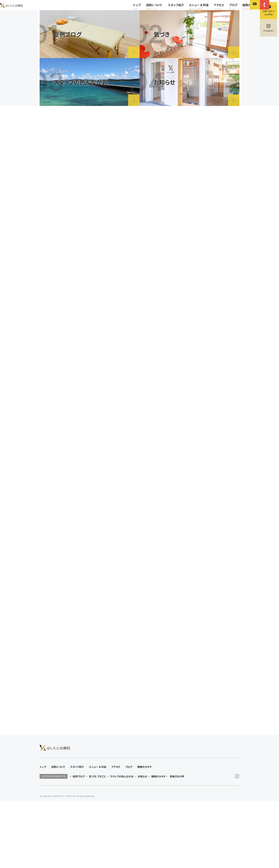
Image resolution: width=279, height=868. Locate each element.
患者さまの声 (177, 843)
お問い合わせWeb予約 (269, 13)
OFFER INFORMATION (54, 843)
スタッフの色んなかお (122, 843)
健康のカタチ (244, 10)
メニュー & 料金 (192, 10)
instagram (268, 30)
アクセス (212, 10)
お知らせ (142, 843)
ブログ (226, 10)
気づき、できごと (97, 843)
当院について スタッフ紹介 (158, 10)
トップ (130, 10)
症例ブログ (79, 843)
